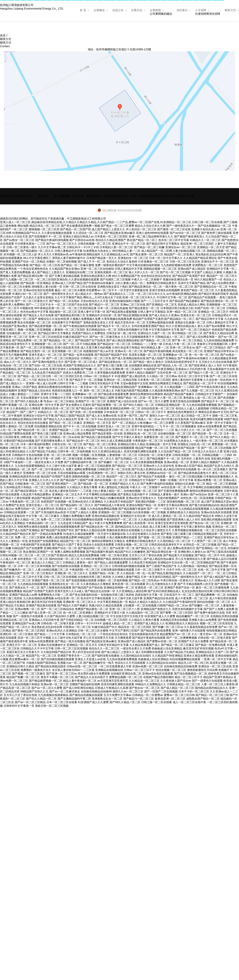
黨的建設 (167, 14)
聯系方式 (230, 10)
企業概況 (99, 10)
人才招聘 (201, 10)
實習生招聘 (213, 14)
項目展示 (182, 10)
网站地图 (23, 226)
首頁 (3, 35)
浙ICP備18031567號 (116, 196)
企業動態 (155, 10)
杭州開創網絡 (62, 196)
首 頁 (83, 10)
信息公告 (118, 10)
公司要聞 (155, 14)
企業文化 (137, 10)
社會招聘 (201, 14)
